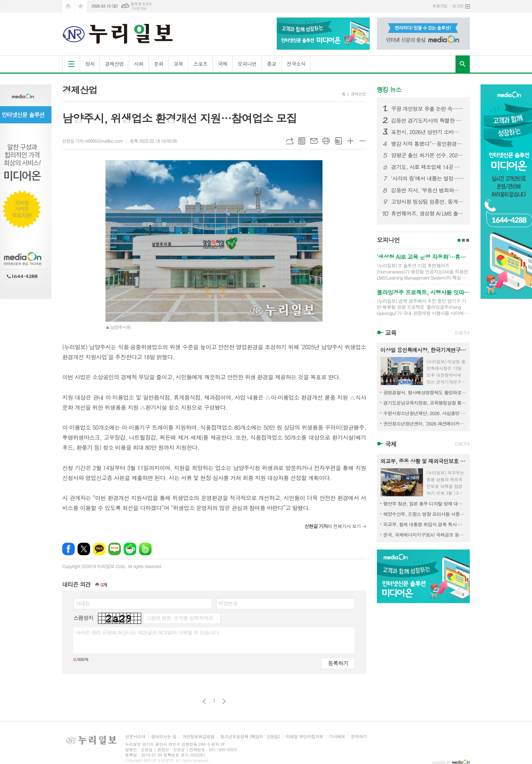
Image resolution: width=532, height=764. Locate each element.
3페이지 (468, 240)
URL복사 (290, 141)
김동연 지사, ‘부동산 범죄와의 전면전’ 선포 (428, 190)
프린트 (326, 141)
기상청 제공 (139, 8)
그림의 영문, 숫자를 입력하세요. (180, 618)
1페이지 (459, 240)
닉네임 (83, 603)
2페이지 (463, 240)
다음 (224, 701)
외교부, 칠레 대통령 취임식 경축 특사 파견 (425, 524)
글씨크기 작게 (363, 141)
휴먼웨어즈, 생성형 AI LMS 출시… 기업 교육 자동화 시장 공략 (428, 213)
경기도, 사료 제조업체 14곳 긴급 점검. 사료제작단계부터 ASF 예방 (428, 167)
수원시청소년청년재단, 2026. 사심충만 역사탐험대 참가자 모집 (425, 413)
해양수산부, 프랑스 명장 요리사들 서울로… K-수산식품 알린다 (425, 514)
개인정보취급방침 (198, 737)
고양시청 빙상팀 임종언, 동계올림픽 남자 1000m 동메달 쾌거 (428, 202)
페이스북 (68, 549)
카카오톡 (99, 549)
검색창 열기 (463, 64)
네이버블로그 (115, 549)
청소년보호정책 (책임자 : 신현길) (250, 737)
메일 (314, 141)
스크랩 (338, 141)
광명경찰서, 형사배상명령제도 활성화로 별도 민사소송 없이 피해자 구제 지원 (425, 392)
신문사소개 (135, 737)
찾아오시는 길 (164, 737)
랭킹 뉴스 (389, 89)
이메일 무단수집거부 (304, 737)
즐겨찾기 (81, 6)
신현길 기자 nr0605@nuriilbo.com (92, 141)
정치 (90, 64)
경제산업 (114, 64)
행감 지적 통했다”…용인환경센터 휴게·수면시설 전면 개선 (428, 144)
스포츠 (200, 64)
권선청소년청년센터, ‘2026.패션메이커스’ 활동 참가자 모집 (425, 423)
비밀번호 (228, 603)
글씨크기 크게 (350, 141)
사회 (139, 64)
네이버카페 (130, 549)
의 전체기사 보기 (332, 526)
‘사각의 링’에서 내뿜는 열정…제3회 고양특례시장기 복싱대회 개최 (428, 178)
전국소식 (296, 64)
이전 (204, 701)
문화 (158, 64)
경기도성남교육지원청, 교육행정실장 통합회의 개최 (425, 403)
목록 (302, 141)
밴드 (145, 549)
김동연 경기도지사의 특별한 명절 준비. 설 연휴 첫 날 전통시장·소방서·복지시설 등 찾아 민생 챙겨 (428, 120)
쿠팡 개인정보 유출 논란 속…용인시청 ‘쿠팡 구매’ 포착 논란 (428, 109)
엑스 (84, 549)
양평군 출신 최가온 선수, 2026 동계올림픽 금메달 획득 (428, 155)
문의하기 (359, 737)
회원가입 (440, 6)
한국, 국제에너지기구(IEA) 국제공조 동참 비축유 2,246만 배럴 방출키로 (425, 535)
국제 (222, 64)
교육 (178, 64)
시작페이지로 (68, 6)
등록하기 (338, 663)
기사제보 (337, 737)
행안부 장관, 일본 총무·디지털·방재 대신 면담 (425, 504)
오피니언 (247, 64)
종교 (271, 64)
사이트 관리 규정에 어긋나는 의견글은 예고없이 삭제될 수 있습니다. (148, 632)
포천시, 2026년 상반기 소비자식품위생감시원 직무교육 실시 (428, 132)
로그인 (458, 6)
